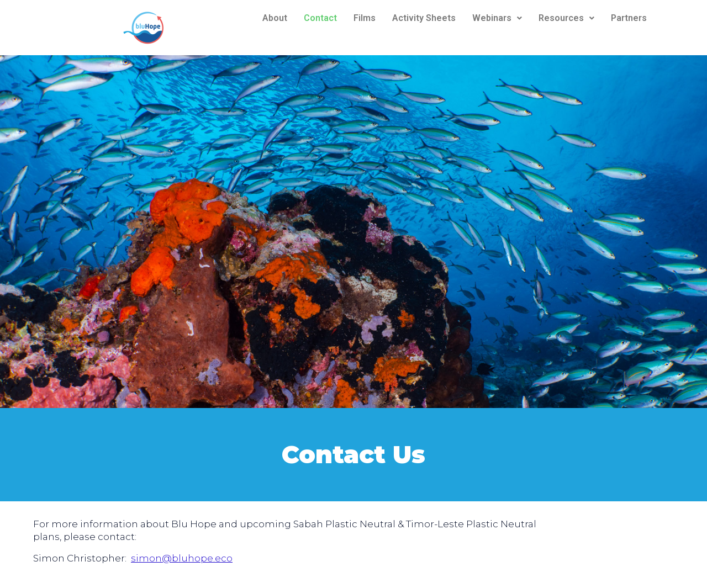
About (275, 18)
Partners (629, 18)
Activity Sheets (424, 18)
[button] (497, 18)
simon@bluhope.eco (182, 558)
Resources (566, 18)
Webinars (497, 18)
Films (365, 18)
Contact (320, 18)
